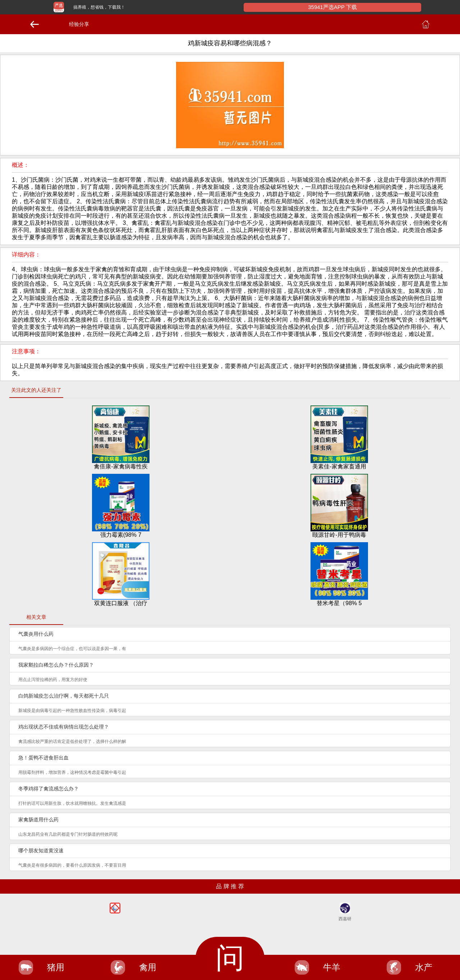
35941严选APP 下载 (332, 7)
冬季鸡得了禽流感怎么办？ (49, 789)
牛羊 (332, 967)
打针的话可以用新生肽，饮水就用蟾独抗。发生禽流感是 (72, 803)
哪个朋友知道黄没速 (41, 850)
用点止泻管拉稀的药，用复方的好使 (53, 680)
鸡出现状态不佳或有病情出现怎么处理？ (64, 727)
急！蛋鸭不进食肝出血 (43, 758)
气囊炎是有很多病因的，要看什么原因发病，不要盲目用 (72, 865)
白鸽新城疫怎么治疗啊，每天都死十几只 (64, 696)
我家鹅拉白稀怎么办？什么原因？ (56, 665)
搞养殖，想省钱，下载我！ (99, 7)
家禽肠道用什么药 (38, 820)
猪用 (56, 967)
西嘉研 (345, 919)
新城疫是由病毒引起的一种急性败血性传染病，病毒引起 (72, 711)
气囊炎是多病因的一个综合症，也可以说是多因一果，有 (72, 649)
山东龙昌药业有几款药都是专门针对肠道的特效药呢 (68, 834)
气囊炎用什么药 (36, 634)
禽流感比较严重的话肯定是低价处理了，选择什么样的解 (72, 741)
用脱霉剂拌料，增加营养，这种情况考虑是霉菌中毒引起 (72, 772)
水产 (424, 967)
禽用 (148, 967)
